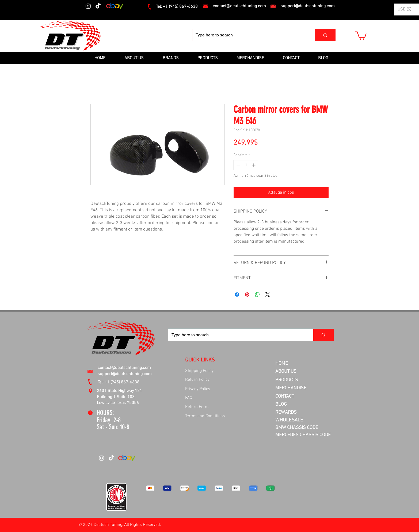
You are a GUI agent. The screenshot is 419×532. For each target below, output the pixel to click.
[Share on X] (268, 295)
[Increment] (254, 165)
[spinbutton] (246, 165)
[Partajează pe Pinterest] (247, 295)
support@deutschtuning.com (308, 6)
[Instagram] (88, 6)
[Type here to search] (250, 35)
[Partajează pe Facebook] (237, 295)
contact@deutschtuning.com (239, 6)
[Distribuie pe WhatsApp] (257, 295)
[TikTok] (98, 6)
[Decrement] (238, 165)
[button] (361, 35)
